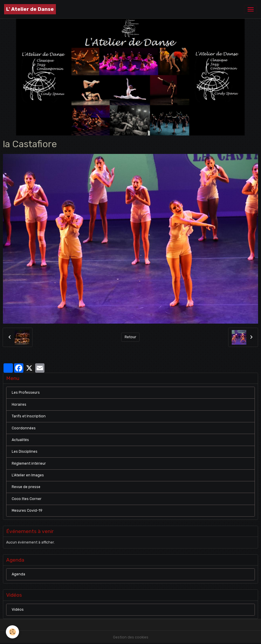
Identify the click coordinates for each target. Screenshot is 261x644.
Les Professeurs (26, 393)
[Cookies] (12, 632)
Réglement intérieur (29, 464)
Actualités (20, 440)
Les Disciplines (25, 452)
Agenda (18, 574)
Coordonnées (24, 428)
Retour (130, 337)
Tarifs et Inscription (29, 416)
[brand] (30, 9)
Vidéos (18, 610)
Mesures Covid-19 (27, 511)
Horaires (19, 405)
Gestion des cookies (131, 637)
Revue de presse (26, 487)
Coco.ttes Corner (27, 499)
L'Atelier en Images (28, 475)
